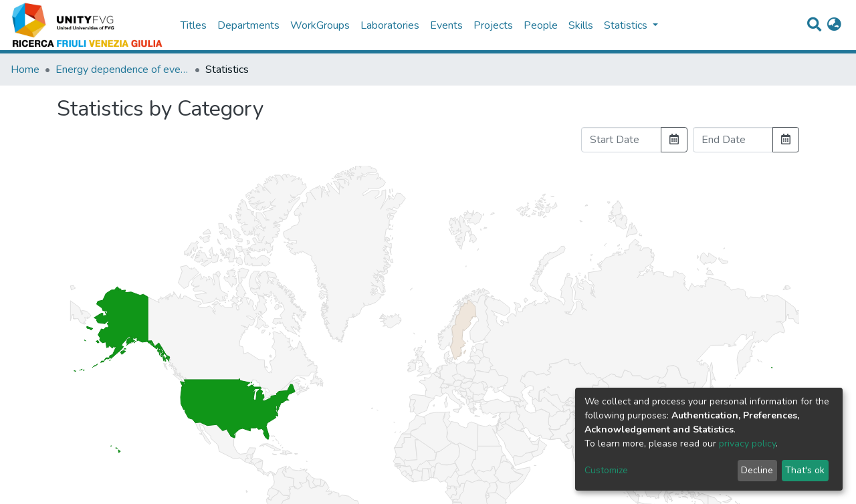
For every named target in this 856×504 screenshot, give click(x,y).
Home (25, 70)
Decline (757, 470)
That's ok (805, 470)
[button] (834, 25)
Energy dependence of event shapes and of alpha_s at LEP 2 (122, 70)
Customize (606, 470)
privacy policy (747, 444)
